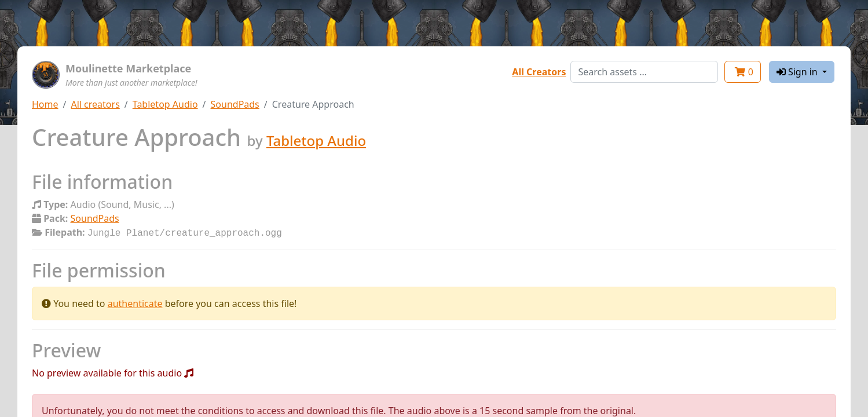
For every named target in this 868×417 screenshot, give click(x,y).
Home (45, 104)
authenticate (135, 302)
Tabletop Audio (165, 104)
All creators (95, 104)
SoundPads (235, 104)
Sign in (798, 72)
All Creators (539, 72)
